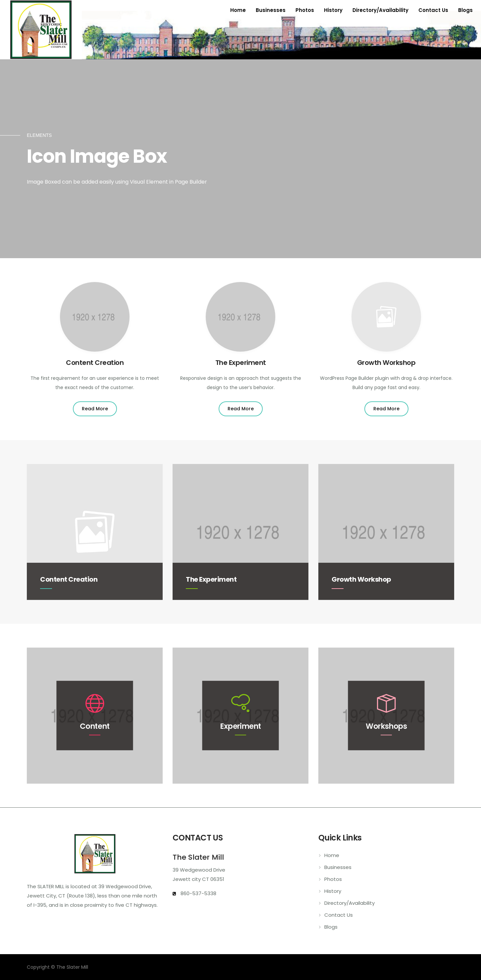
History (333, 10)
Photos (305, 10)
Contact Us (433, 10)
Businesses (271, 10)
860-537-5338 (198, 893)
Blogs (465, 10)
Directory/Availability (380, 10)
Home (238, 10)
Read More (95, 409)
